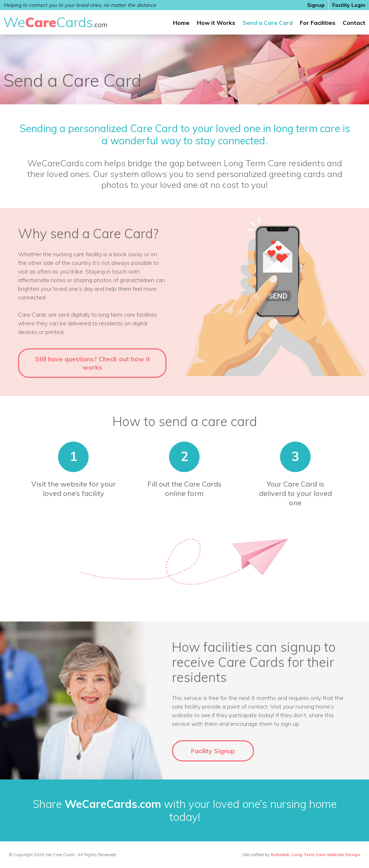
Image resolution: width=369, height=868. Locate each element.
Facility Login (349, 5)
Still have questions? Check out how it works (92, 363)
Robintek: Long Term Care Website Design (315, 855)
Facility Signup (213, 751)
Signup (316, 5)
